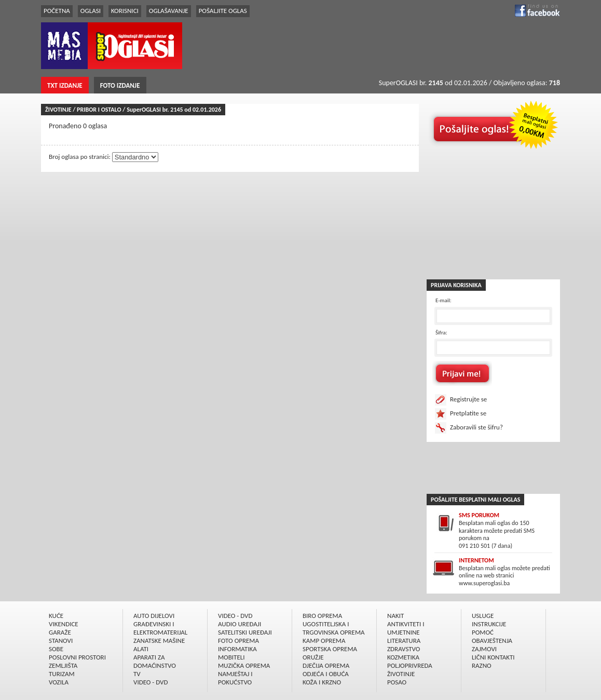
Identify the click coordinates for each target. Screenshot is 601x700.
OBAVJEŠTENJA (492, 641)
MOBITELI (231, 657)
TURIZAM (62, 674)
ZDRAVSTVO (404, 649)
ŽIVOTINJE (401, 674)
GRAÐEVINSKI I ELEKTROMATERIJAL (160, 628)
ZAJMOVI (484, 649)
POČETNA (57, 11)
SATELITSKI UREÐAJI (245, 632)
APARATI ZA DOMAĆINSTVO (155, 661)
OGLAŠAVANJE (169, 11)
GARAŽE (60, 632)
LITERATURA (404, 641)
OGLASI (91, 11)
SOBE (56, 649)
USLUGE (483, 616)
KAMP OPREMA (324, 641)
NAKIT (395, 616)
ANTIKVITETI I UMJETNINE (406, 628)
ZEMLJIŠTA (63, 665)
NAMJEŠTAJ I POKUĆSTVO (235, 678)
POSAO (397, 682)
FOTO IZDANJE (120, 85)
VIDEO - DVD (151, 682)
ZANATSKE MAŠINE (159, 641)
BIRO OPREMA (322, 616)
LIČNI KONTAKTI (493, 657)
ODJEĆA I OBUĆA (326, 674)
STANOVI (61, 641)
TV (137, 674)
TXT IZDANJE (65, 85)
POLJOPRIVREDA (410, 665)
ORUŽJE (313, 657)
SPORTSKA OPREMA (330, 649)
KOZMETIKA (403, 657)
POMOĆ (483, 632)
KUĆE (56, 616)
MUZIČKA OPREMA (244, 665)
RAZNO (482, 665)
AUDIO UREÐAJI (240, 624)
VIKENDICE (64, 624)
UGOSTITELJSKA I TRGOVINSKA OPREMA (334, 628)
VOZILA (59, 682)
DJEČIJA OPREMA (326, 665)
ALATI (141, 649)
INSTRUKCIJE (489, 624)
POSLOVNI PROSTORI (77, 657)
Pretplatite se (468, 413)
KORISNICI (125, 11)
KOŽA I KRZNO (322, 682)
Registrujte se (468, 399)
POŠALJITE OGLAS (223, 11)
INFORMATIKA (237, 649)
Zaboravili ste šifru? (476, 427)
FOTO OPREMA (238, 641)
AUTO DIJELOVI (154, 616)
